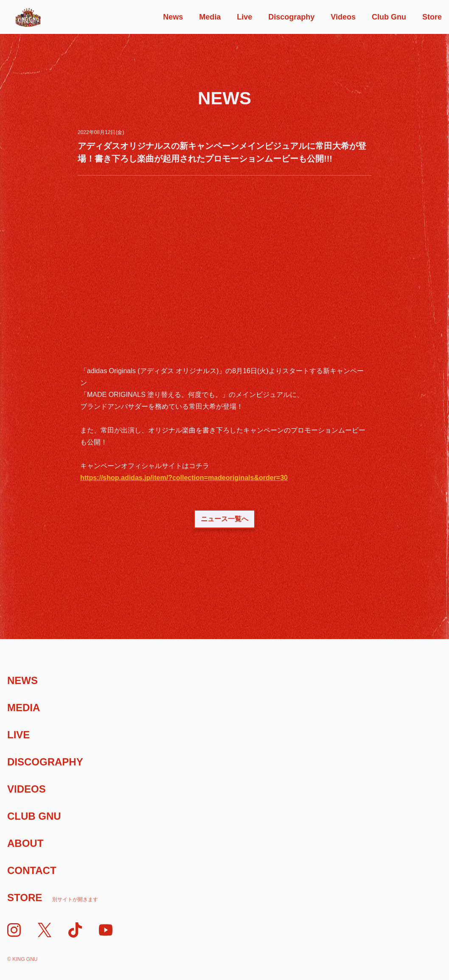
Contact (32, 870)
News (173, 17)
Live (244, 17)
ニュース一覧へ (224, 519)
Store (432, 17)
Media (210, 17)
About (25, 843)
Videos (343, 17)
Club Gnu (389, 17)
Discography (291, 17)
